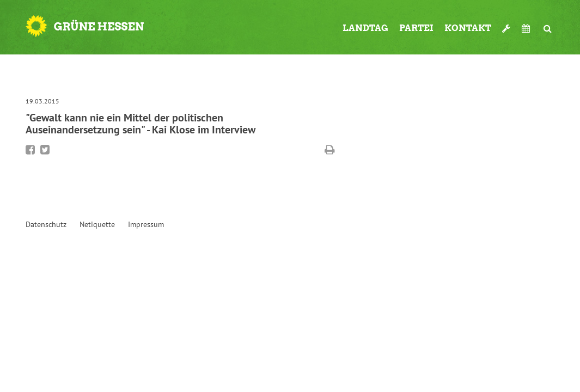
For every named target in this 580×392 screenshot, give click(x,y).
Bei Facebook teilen (30, 150)
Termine (527, 28)
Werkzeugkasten (506, 24)
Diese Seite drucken (330, 150)
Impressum (146, 224)
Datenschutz (46, 224)
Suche (548, 24)
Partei (416, 28)
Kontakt (468, 28)
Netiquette (97, 224)
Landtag (365, 28)
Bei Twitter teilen (45, 150)
